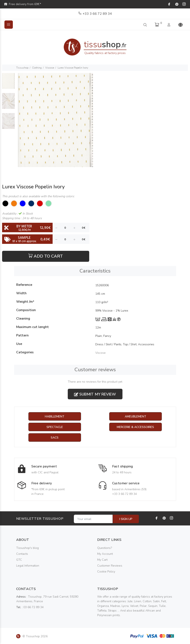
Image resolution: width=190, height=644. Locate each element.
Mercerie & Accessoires (135, 427)
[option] (8, 83)
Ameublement (136, 417)
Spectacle (55, 427)
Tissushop (22, 68)
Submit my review (95, 394)
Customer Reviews (110, 566)
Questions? (105, 548)
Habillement (55, 417)
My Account (105, 554)
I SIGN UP (126, 519)
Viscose (50, 68)
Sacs (55, 438)
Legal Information (28, 566)
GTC (19, 560)
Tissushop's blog (27, 548)
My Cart (102, 560)
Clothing (37, 68)
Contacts (22, 554)
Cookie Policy (106, 572)
